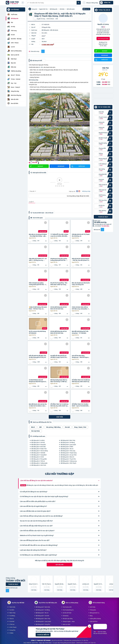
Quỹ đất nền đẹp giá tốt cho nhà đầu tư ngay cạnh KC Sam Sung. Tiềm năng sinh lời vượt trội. (59, 356)
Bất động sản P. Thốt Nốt (38, 453)
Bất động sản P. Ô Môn (67, 447)
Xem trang (34, 590)
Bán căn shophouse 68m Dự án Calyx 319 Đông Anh (81, 284)
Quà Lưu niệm (67, 624)
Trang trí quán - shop (69, 621)
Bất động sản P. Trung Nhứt (39, 455)
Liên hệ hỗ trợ (94, 621)
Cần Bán (62, 9)
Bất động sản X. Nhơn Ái (67, 457)
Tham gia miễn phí (43, 635)
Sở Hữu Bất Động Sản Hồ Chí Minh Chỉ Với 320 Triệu (59, 308)
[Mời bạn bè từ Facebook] (102, 230)
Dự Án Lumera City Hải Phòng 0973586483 (37, 332)
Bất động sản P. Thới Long (68, 451)
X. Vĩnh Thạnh (13, 627)
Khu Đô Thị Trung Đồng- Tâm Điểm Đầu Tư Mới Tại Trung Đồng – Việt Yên (59, 284)
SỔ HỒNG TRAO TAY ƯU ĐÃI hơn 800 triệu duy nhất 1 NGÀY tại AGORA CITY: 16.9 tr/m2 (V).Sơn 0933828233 (59, 405)
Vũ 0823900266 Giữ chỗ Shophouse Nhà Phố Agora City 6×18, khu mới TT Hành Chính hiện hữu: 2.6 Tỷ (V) (38, 381)
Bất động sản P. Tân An (67, 449)
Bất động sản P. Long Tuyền (68, 444)
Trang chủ (34, 9)
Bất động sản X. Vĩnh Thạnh (68, 463)
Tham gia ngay (103, 217)
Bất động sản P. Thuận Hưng (69, 453)
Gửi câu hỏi (59, 565)
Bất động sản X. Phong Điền (39, 459)
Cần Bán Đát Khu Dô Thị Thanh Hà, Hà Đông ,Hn (81, 235)
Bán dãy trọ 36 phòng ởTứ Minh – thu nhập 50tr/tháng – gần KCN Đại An (38, 235)
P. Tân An (11, 618)
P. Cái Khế (11, 621)
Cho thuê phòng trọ (68, 610)
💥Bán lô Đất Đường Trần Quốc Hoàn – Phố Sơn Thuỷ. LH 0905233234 (38, 308)
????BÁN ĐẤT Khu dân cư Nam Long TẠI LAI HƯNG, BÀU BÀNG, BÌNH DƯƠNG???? (59, 235)
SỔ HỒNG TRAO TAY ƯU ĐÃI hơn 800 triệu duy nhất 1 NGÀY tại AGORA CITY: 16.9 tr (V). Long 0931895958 (81, 381)
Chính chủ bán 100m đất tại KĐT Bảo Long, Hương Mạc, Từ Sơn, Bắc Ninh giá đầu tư (81, 308)
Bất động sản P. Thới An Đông (40, 451)
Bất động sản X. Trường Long (69, 461)
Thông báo (93, 610)
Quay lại (86, 9)
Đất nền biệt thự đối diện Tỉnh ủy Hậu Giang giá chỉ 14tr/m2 (37, 356)
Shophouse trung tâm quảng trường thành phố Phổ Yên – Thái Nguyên (59, 259)
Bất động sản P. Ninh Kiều (39, 447)
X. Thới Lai (12, 624)
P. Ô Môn (11, 633)
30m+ (43, 39)
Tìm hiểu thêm (105, 226)
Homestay (66, 616)
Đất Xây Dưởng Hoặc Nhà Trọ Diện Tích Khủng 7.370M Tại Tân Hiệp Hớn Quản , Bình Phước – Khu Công (59, 381)
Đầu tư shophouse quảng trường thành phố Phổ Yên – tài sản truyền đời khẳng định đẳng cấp (38, 284)
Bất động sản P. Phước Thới (39, 449)
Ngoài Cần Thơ (43, 9)
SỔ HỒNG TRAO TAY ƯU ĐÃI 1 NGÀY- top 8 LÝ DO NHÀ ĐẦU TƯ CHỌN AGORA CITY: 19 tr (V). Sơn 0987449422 (80, 405)
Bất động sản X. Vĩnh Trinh (39, 465)
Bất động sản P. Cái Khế (38, 442)
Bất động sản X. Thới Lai (38, 461)
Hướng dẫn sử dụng (95, 618)
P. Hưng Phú (12, 630)
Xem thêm (60, 417)
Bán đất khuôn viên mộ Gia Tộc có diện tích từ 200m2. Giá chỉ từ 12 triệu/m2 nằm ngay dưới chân (38, 405)
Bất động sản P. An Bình (38, 440)
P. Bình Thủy (12, 613)
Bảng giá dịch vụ (95, 613)
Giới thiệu (93, 607)
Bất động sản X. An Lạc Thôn (69, 455)
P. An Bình (11, 610)
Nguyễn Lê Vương (103, 24)
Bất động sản (54, 9)
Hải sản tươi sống (68, 618)
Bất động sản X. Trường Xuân (39, 463)
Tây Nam (44, 41)
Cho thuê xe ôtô (67, 607)
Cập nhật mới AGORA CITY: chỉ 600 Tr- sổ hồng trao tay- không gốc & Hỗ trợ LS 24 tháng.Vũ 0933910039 (38, 259)
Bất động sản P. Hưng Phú (39, 444)
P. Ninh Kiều (12, 607)
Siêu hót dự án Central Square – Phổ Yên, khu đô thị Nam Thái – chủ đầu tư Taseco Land (81, 259)
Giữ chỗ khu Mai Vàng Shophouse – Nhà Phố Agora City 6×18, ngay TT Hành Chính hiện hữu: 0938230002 (81, 356)
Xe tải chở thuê (67, 613)
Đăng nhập (86, 191)
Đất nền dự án (71, 9)
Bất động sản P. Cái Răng (68, 442)
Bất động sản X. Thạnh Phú (68, 459)
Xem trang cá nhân (103, 38)
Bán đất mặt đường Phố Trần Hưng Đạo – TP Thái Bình (80, 332)
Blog (91, 616)
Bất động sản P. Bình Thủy (68, 440)
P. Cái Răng (12, 616)
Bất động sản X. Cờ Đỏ (38, 457)
